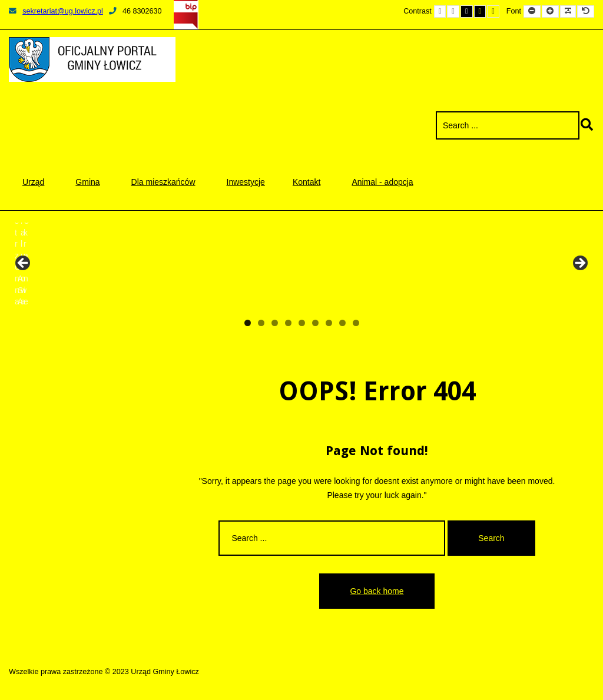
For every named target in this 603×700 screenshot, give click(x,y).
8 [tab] (342, 323)
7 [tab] (329, 323)
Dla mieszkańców (163, 182)
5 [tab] (302, 323)
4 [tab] (288, 323)
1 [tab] (248, 323)
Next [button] (579, 264)
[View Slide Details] (53, 267)
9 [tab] (356, 323)
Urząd (33, 182)
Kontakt (307, 182)
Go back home (377, 591)
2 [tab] (261, 323)
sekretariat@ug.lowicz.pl (56, 11)
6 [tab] (315, 323)
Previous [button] (24, 264)
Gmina (87, 182)
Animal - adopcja (382, 182)
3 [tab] (275, 323)
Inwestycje (246, 182)
